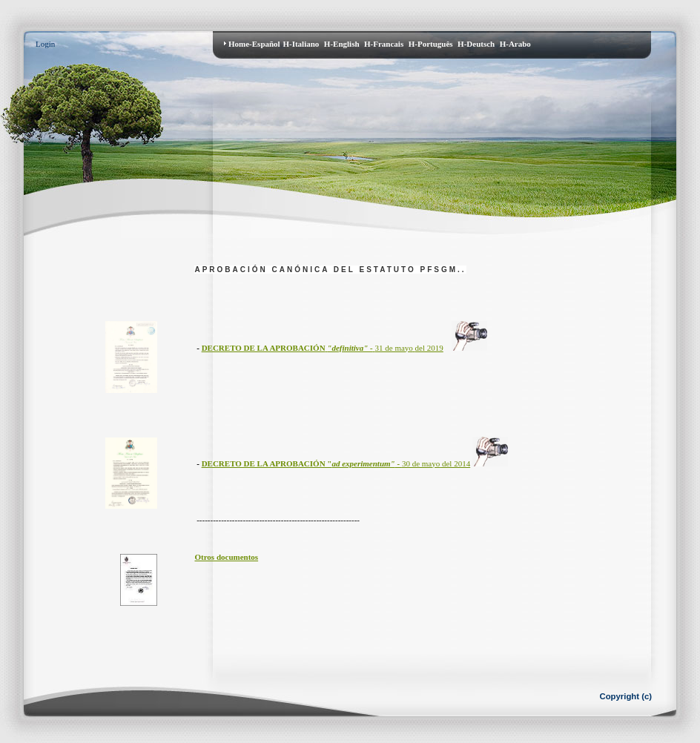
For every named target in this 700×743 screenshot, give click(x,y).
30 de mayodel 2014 (336, 463)
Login (45, 44)
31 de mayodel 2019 (323, 348)
